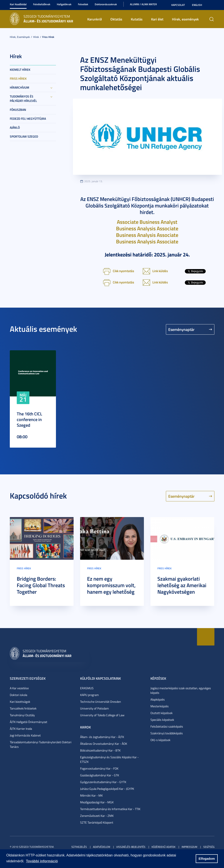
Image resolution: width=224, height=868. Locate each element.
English (197, 5)
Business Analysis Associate (147, 228)
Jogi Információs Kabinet (25, 735)
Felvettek (83, 4)
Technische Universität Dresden (101, 702)
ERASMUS (87, 688)
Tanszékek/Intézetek (23, 708)
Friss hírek (48, 37)
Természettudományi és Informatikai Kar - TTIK (110, 809)
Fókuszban (18, 110)
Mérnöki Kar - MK (91, 795)
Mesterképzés (160, 706)
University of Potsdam (94, 708)
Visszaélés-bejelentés (131, 847)
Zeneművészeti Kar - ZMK (97, 816)
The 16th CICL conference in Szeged (29, 419)
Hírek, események (185, 19)
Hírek (36, 37)
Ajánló (15, 127)
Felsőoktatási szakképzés (167, 726)
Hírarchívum (19, 87)
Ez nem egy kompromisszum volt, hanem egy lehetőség (111, 585)
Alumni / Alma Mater (143, 4)
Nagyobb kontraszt (212, 5)
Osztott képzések (162, 713)
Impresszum (189, 847)
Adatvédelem (102, 847)
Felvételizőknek (42, 4)
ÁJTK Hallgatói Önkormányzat (29, 722)
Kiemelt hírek (20, 70)
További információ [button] (42, 861)
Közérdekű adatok (163, 847)
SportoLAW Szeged (24, 136)
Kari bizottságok (20, 702)
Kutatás (137, 19)
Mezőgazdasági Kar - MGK (97, 802)
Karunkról (95, 19)
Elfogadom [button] (207, 859)
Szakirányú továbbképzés (167, 733)
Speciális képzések (162, 720)
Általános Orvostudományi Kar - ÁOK (104, 744)
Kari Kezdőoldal (18, 4)
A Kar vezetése (19, 688)
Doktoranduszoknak (106, 4)
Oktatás (116, 19)
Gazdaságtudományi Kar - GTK (100, 775)
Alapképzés (158, 699)
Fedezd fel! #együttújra (28, 119)
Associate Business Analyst (147, 222)
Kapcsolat (178, 5)
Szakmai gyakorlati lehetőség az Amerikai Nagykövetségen (182, 585)
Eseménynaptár (181, 329)
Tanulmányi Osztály (22, 715)
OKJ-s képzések (160, 740)
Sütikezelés (79, 847)
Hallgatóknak (64, 4)
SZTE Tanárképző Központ (97, 822)
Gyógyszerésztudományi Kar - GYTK (103, 782)
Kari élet (157, 19)
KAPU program (89, 695)
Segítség (209, 847)
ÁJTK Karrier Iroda (21, 729)
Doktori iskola (19, 695)
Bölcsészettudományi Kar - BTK (100, 750)
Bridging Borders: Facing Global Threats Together (41, 585)
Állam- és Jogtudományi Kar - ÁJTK (102, 737)
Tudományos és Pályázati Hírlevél (23, 99)
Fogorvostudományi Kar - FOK (99, 768)
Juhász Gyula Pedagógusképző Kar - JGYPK (107, 789)
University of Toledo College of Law (102, 715)
